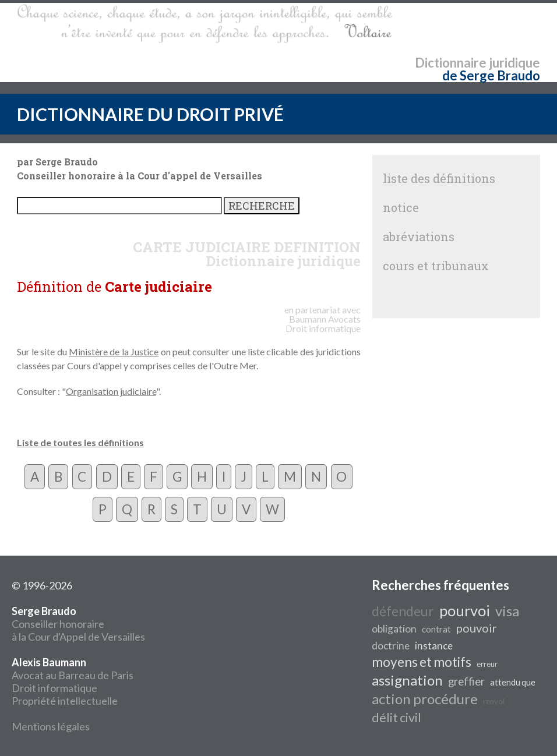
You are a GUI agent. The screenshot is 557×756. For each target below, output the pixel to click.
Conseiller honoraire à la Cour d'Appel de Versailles (78, 624)
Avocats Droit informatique (323, 324)
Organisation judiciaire (111, 391)
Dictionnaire (451, 63)
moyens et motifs (422, 662)
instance (434, 646)
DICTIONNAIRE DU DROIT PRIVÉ (150, 114)
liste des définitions (439, 178)
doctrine (391, 646)
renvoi (494, 701)
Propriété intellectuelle (65, 701)
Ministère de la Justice (114, 351)
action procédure (425, 699)
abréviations (419, 236)
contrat (436, 629)
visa (507, 611)
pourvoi (465, 610)
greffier (466, 681)
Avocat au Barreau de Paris (73, 675)
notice (401, 207)
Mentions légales (51, 726)
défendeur (403, 611)
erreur (487, 664)
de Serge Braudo (491, 75)
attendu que (513, 682)
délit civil (396, 718)
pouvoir (477, 628)
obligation (394, 629)
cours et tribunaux (436, 266)
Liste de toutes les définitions (80, 442)
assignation (407, 680)
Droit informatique (54, 688)
